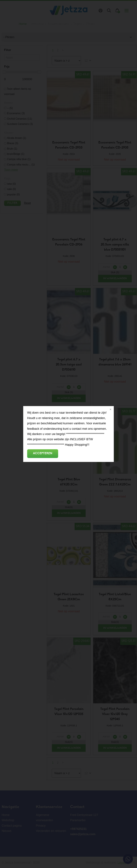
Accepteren (43, 453)
